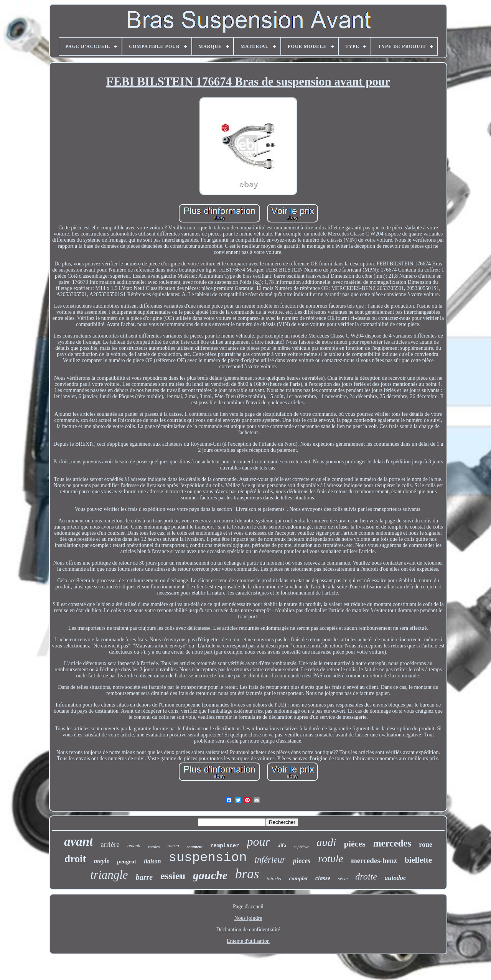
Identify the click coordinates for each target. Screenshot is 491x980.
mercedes (392, 843)
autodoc (395, 878)
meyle (102, 861)
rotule (331, 859)
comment (194, 847)
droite (366, 876)
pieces (302, 861)
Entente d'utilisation (248, 941)
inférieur (270, 860)
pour (259, 842)
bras (247, 874)
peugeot (127, 861)
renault (134, 846)
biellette (418, 860)
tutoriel (274, 879)
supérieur (302, 847)
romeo (173, 846)
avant (78, 842)
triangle (109, 875)
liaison (152, 861)
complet (298, 878)
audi (326, 842)
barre (144, 877)
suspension (208, 858)
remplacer (225, 846)
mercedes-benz (374, 861)
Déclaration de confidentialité (248, 930)
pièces (355, 844)
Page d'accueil (248, 907)
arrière (110, 844)
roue (426, 845)
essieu (173, 876)
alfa (282, 846)
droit (75, 859)
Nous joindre (248, 918)
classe (323, 878)
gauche (210, 875)
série (343, 879)
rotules (154, 847)
